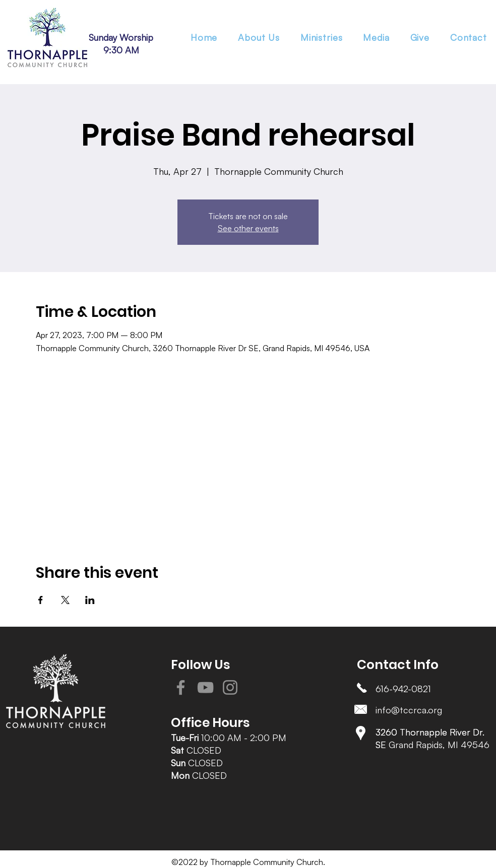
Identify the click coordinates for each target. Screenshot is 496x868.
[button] (321, 37)
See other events (248, 228)
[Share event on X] (65, 600)
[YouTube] (205, 687)
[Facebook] (181, 687)
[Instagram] (230, 687)
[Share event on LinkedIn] (90, 600)
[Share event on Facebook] (41, 600)
